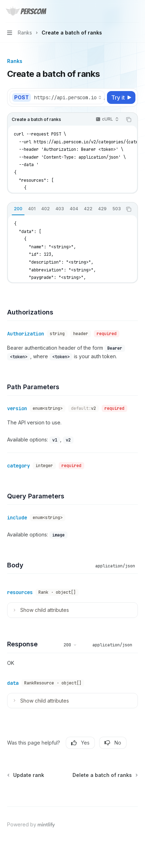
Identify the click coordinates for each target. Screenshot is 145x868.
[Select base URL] (68, 97)
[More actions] (136, 11)
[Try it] (121, 97)
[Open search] (122, 11)
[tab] (18, 209)
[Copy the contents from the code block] (129, 120)
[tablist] (65, 209)
